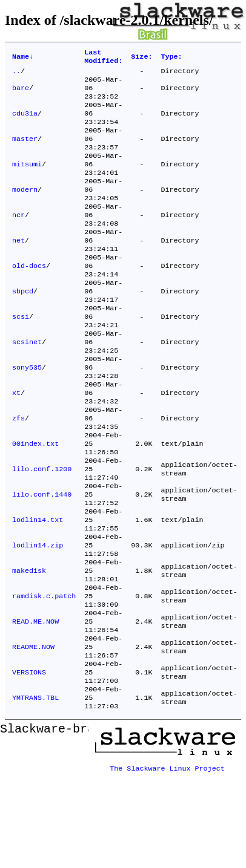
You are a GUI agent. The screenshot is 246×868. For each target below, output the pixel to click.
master (25, 152)
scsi (21, 355)
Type (171, 58)
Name (23, 58)
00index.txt (35, 500)
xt (16, 442)
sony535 (27, 413)
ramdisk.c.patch (44, 674)
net (18, 268)
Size (141, 58)
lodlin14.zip (38, 616)
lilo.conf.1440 (42, 558)
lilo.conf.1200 (42, 529)
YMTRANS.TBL (35, 791)
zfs (18, 471)
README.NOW (33, 733)
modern (25, 210)
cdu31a (25, 123)
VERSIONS (29, 762)
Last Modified (103, 58)
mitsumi (27, 181)
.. (16, 74)
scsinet (27, 384)
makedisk (29, 645)
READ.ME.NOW (35, 703)
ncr (18, 239)
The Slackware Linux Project (167, 858)
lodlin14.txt (38, 587)
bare (21, 94)
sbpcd (23, 326)
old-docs (29, 297)
